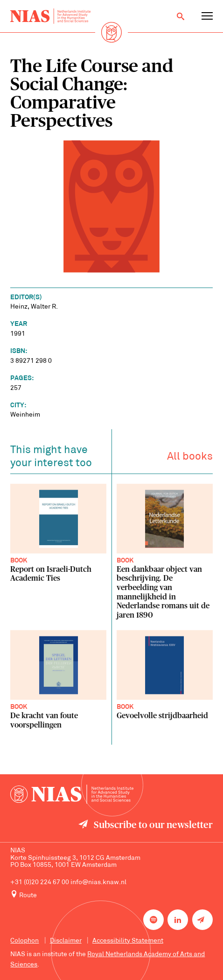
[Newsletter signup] (202, 920)
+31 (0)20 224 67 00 (40, 883)
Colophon (24, 941)
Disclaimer (66, 941)
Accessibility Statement (128, 941)
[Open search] (181, 16)
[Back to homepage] (50, 16)
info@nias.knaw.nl (98, 883)
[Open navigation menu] (207, 16)
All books (190, 458)
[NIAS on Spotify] (153, 920)
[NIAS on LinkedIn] (178, 920)
